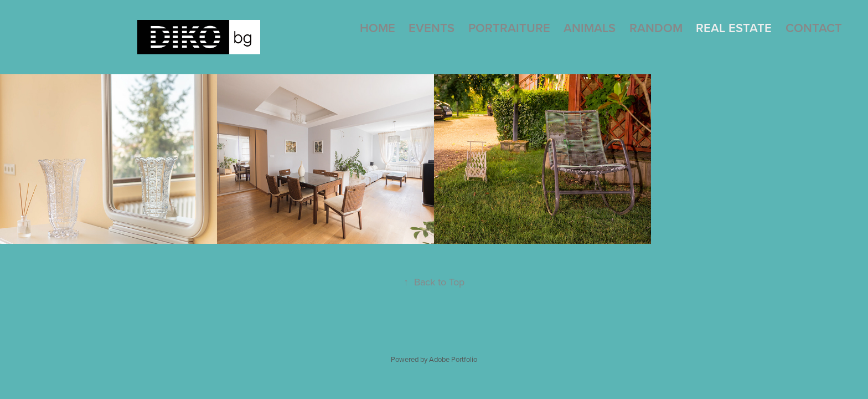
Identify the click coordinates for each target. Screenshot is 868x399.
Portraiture (509, 28)
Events (432, 28)
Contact (814, 28)
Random (656, 28)
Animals (590, 28)
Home (378, 28)
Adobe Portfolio (453, 359)
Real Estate (734, 28)
